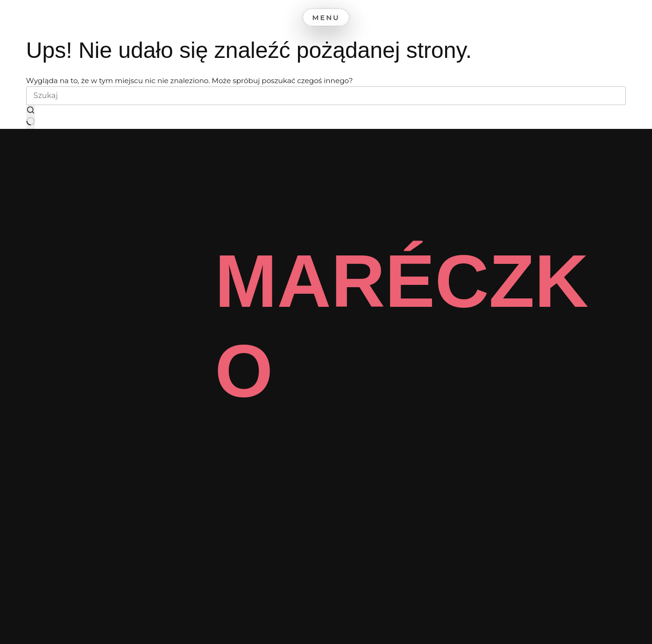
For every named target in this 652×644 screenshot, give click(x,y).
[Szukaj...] (326, 96)
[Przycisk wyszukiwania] (31, 117)
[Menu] (326, 16)
